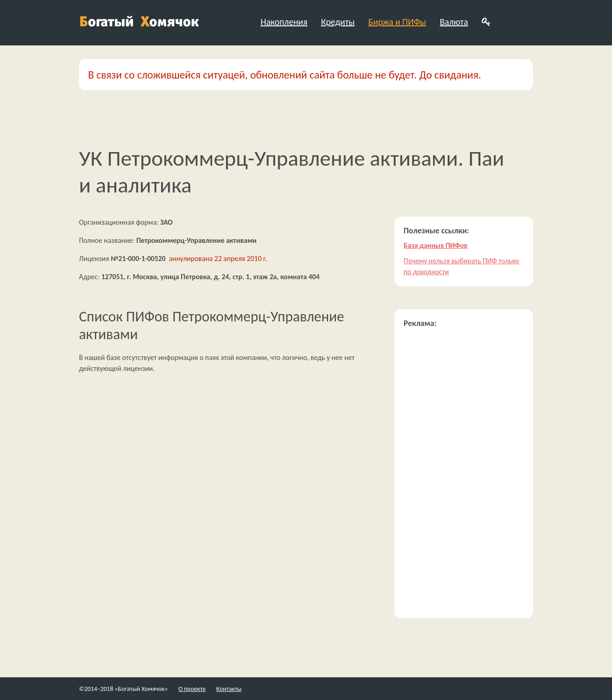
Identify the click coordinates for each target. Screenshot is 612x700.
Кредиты (338, 22)
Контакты (229, 689)
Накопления (284, 22)
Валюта (454, 22)
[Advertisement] (464, 473)
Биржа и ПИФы (397, 22)
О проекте (192, 689)
